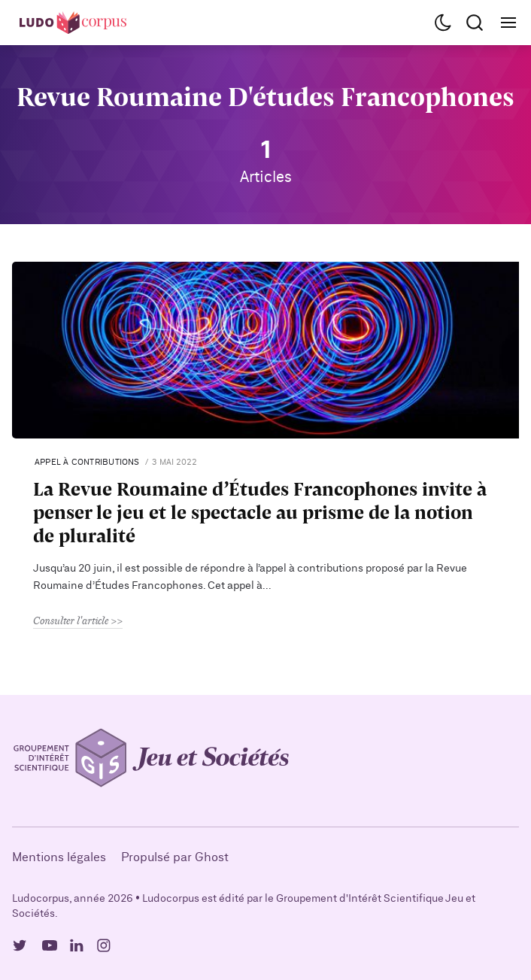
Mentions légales (59, 857)
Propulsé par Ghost (175, 857)
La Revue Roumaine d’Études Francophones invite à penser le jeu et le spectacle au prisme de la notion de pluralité (260, 512)
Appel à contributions (87, 462)
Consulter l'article (71, 620)
